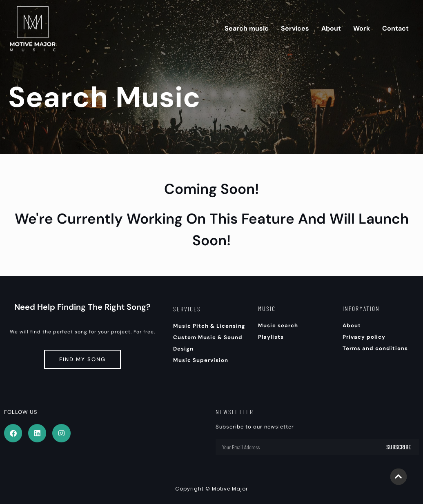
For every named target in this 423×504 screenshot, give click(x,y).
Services (295, 28)
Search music (247, 28)
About (331, 28)
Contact (395, 28)
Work (362, 28)
